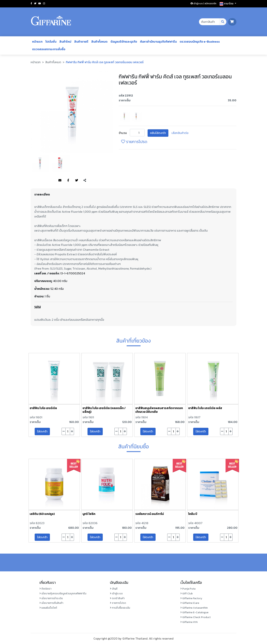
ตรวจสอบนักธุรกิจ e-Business (200, 42)
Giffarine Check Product (196, 617)
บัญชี (114, 589)
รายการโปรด (118, 603)
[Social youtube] (40, 4)
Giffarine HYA (189, 622)
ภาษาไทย (227, 4)
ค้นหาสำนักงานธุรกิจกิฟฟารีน (158, 42)
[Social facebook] (31, 4)
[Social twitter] (35, 4)
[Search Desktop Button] (223, 22)
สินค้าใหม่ (65, 42)
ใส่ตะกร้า (42, 431)
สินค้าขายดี (81, 42)
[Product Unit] (137, 133)
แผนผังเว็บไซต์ (48, 608)
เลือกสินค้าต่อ (180, 133)
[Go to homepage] (51, 22)
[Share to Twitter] (77, 180)
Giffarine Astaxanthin (194, 608)
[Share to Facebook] (68, 180)
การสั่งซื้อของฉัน (120, 608)
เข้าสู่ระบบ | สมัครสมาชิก (203, 4)
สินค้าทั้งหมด (99, 42)
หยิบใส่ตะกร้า (158, 133)
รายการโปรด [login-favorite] (134, 142)
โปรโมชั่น (51, 42)
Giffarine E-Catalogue (194, 612)
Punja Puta (188, 589)
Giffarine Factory (191, 598)
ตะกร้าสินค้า (117, 598)
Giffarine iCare (190, 603)
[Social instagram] (44, 4)
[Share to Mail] (60, 180)
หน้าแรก (37, 42)
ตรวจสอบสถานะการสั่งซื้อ (49, 49)
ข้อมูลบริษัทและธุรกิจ (124, 42)
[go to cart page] (232, 22)
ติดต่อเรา (45, 589)
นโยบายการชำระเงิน (51, 598)
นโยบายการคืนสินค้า (51, 603)
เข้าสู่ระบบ (116, 594)
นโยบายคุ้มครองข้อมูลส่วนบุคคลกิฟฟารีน (63, 594)
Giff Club (187, 594)
